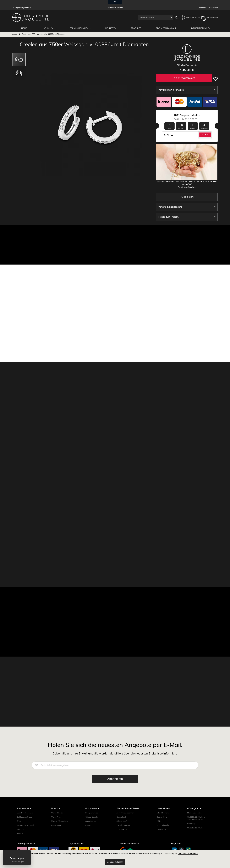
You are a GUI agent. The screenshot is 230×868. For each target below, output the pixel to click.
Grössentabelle (92, 817)
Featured (136, 28)
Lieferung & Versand (25, 825)
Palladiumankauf (123, 825)
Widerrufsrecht (163, 825)
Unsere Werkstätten (59, 821)
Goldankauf (121, 817)
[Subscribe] (115, 779)
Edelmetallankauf (166, 28)
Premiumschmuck (79, 28)
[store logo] (31, 18)
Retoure (20, 829)
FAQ (19, 821)
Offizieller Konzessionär (187, 65)
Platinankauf (122, 829)
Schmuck (48, 28)
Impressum (161, 829)
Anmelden (213, 7)
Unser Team (56, 817)
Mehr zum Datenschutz (188, 854)
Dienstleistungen (201, 28)
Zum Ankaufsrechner (187, 187)
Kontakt (20, 833)
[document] (115, 859)
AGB (159, 821)
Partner (88, 825)
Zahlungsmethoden (25, 817)
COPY (205, 135)
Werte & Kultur (57, 813)
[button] (189, 17)
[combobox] (156, 17)
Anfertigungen (91, 821)
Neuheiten (111, 28)
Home (15, 34)
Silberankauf (122, 821)
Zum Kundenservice (25, 813)
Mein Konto (202, 7)
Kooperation (56, 825)
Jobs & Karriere (163, 813)
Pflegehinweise (92, 813)
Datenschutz (162, 817)
